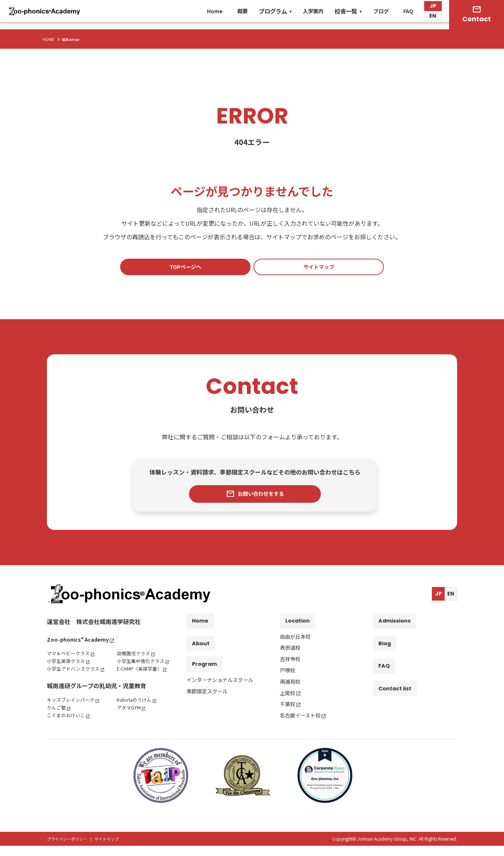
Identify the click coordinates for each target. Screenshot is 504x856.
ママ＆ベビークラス (70, 656)
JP (433, 9)
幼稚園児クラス (135, 656)
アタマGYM (130, 717)
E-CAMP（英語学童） (142, 671)
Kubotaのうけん (136, 710)
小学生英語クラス (67, 663)
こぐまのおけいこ (67, 725)
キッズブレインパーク (73, 710)
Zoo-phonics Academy (80, 642)
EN (433, 20)
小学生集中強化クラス (142, 663)
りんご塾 (57, 717)
